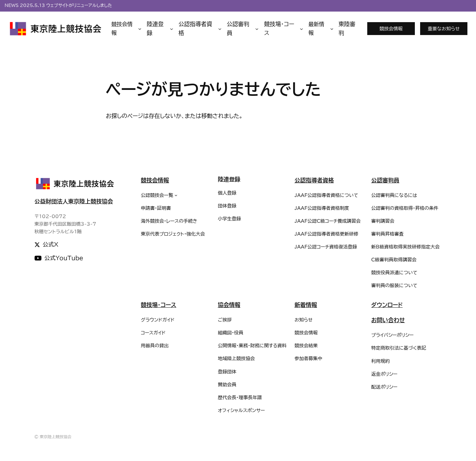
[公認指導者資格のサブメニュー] (200, 29)
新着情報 (306, 305)
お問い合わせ (388, 320)
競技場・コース (159, 305)
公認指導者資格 (314, 180)
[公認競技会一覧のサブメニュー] (176, 195)
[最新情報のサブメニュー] (321, 29)
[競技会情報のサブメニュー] (126, 29)
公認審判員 (385, 180)
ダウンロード (387, 305)
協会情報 (229, 305)
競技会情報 (391, 29)
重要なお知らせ (444, 29)
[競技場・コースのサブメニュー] (284, 29)
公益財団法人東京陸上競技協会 (74, 201)
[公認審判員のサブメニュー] (243, 29)
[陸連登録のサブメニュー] (160, 29)
